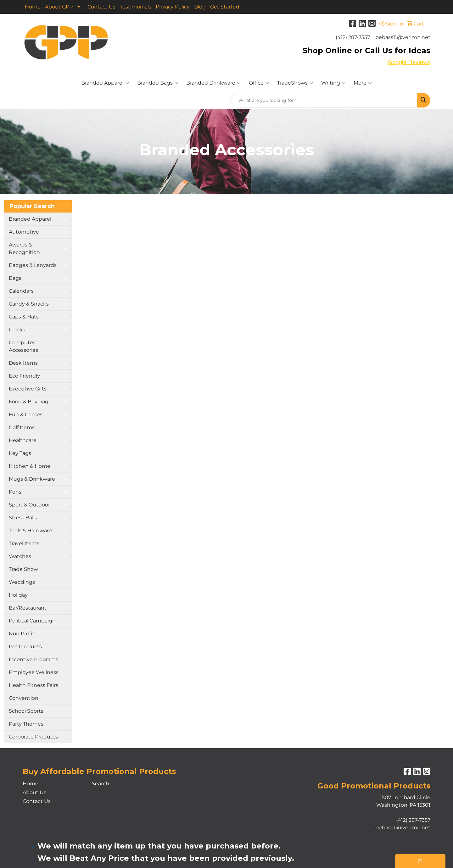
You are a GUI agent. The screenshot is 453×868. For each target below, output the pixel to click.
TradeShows (295, 83)
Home (33, 7)
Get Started (225, 7)
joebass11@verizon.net (402, 37)
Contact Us (101, 7)
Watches (20, 556)
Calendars (21, 291)
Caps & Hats (24, 317)
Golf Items (22, 427)
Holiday (18, 595)
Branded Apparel (105, 83)
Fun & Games (26, 415)
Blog (200, 7)
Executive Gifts (28, 389)
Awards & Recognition (24, 249)
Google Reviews (409, 62)
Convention (24, 698)
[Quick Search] (324, 100)
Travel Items (24, 543)
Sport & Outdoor (29, 505)
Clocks (17, 330)
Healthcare (23, 440)
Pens (15, 492)
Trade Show (23, 569)
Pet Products (25, 647)
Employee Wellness (34, 672)
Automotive (24, 232)
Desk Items (23, 363)
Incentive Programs (34, 659)
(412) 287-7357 (353, 37)
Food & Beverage (30, 402)
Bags (15, 278)
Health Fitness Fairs (34, 685)
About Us (34, 792)
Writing (333, 83)
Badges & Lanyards (33, 265)
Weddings (22, 582)
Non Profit (22, 634)
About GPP (59, 7)
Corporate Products (33, 737)
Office (259, 83)
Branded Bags (158, 83)
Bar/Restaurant (28, 608)
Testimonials (136, 7)
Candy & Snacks (29, 304)
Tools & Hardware (30, 531)
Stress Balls (23, 518)
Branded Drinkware (213, 83)
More (363, 83)
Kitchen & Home (30, 466)
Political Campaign (32, 621)
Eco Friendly (24, 376)
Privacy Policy (173, 7)
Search (101, 784)
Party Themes (26, 724)
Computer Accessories (23, 346)
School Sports (26, 711)
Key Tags (20, 453)
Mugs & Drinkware (32, 479)
